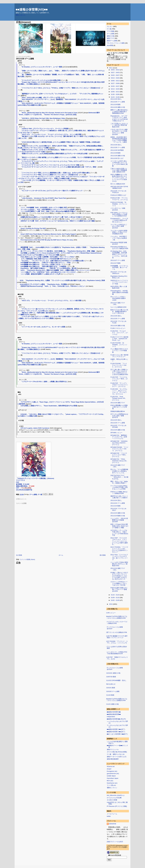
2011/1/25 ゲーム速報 (118, 423)
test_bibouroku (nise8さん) (116, 795)
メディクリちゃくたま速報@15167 (114, 628)
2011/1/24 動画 (115, 506)
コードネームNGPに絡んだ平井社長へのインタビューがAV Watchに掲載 (119, 163)
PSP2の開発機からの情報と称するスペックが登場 (119, 407)
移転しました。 (21, 15)
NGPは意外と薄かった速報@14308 (119, 287)
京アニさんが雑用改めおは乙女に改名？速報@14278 (119, 416)
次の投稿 (19, 555)
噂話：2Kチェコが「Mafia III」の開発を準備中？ (119, 482)
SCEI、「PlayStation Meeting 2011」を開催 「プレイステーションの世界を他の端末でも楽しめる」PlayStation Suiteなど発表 (62, 280)
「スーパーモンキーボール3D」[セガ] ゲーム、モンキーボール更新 (43, 327)
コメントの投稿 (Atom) (27, 559)
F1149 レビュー (110, 613)
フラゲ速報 (111, 31)
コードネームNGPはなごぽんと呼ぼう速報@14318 (119, 226)
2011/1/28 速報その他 (118, 156)
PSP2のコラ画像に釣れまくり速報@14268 (119, 493)
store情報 (110, 45)
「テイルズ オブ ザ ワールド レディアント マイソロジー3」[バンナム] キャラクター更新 (50, 165)
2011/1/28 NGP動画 (117, 150)
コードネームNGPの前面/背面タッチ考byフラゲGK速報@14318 (119, 232)
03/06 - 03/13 (115, 81)
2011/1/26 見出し (116, 316)
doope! (109, 769)
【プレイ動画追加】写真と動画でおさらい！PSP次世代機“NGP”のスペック (46, 259)
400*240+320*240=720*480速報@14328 (119, 187)
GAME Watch (111, 776)
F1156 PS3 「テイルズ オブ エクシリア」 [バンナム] (119, 333)
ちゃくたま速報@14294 (118, 307)
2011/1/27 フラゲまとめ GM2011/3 (118, 273)
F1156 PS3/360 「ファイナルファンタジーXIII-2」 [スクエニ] (119, 365)
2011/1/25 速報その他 (118, 430)
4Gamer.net (111, 766)
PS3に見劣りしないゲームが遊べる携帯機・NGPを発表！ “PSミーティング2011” (48, 257)
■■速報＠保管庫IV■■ (114, 712)
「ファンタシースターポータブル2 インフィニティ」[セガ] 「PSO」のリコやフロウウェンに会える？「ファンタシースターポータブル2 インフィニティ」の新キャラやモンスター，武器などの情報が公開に (61, 178)
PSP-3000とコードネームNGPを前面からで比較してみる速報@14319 (119, 214)
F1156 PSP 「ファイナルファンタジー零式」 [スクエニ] (119, 379)
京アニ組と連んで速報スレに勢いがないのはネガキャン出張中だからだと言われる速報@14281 (119, 372)
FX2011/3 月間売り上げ (118, 195)
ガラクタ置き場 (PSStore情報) (117, 752)
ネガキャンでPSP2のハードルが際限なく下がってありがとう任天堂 (119, 583)
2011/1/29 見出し (116, 99)
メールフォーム (112, 814)
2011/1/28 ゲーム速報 (25, 59)
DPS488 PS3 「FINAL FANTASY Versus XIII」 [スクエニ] (119, 461)
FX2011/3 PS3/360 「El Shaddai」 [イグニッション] (119, 204)
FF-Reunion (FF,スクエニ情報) (117, 806)
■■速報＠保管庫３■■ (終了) (116, 729)
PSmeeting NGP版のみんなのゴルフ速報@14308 (119, 248)
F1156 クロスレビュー (118, 328)
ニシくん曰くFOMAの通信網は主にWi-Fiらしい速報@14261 (119, 564)
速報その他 (111, 36)
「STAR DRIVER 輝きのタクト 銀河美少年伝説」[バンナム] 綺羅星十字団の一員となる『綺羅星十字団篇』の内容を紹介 (61, 142)
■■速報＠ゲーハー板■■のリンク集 (117, 746)
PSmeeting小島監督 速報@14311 (119, 243)
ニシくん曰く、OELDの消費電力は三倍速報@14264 (119, 520)
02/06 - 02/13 (115, 92)
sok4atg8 (113, 824)
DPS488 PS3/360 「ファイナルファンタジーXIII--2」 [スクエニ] (119, 449)
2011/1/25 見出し (116, 420)
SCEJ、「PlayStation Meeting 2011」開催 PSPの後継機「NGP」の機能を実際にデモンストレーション (55, 270)
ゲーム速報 (33, 494)
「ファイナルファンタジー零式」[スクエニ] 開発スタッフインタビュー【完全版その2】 (50, 175)
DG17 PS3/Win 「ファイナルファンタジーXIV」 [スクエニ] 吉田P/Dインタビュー (119, 550)
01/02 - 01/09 (115, 600)
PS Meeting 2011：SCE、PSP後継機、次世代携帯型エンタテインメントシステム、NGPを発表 (119, 254)
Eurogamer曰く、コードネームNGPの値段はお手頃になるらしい (119, 220)
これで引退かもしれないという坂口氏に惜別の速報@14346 (119, 125)
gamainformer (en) (113, 774)
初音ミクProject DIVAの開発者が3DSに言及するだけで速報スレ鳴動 (119, 526)
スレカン (110, 26)
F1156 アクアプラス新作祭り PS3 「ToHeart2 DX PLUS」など (119, 339)
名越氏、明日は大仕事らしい (119, 360)
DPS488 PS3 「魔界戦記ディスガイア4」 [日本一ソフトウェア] (119, 437)
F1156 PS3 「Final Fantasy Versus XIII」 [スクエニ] (118, 398)
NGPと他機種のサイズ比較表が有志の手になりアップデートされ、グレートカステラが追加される (119, 178)
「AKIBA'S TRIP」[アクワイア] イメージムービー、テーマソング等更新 (45, 129)
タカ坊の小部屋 (112, 800)
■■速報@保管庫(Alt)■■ (32, 9)
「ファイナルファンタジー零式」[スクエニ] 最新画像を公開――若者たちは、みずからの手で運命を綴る (55, 173)
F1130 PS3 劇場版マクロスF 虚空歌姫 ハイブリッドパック (116, 637)
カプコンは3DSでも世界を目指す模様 (116, 647)
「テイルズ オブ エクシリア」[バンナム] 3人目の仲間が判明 (41, 80)
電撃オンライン (112, 788)
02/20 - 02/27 (115, 86)
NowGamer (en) (112, 783)
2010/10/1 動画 (110, 688)
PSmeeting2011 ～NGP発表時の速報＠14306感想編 (119, 292)
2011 (111, 68)
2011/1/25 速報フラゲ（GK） (118, 466)
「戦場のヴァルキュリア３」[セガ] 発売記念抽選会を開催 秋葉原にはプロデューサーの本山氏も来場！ (55, 154)
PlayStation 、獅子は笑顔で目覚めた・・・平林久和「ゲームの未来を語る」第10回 (48, 268)
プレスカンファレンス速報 (116, 43)
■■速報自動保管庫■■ (114, 714)
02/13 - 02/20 (115, 89)
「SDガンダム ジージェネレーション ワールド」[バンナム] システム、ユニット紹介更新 (51, 134)
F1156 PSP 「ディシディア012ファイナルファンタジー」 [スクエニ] (119, 385)
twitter (109, 816)
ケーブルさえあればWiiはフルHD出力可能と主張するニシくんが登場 (119, 487)
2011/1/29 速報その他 (118, 107)
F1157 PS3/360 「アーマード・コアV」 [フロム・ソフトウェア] (116, 642)
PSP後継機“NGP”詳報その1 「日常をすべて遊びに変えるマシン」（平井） (46, 263)
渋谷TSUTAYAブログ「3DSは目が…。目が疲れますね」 (119, 477)
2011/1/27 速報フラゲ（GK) (118, 304)
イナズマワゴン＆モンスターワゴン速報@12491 (116, 622)
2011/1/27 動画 (115, 263)
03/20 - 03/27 (115, 75)
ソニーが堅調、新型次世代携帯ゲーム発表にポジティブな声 (40, 274)
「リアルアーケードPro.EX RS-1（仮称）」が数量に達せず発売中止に (44, 382)
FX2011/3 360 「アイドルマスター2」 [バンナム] (119, 199)
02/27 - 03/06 (115, 83)
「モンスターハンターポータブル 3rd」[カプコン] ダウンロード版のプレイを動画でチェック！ (52, 191)
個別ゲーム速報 (112, 41)
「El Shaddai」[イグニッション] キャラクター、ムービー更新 (41, 67)
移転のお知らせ (110, 684)
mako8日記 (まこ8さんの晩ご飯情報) (117, 803)
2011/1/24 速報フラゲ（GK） (118, 569)
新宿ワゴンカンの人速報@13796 (116, 632)
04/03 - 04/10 (115, 70)
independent (111, 717)
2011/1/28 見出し (116, 145)
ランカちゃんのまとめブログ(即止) (117, 726)
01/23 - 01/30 (115, 97)
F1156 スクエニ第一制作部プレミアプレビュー (119, 356)
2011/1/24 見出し (116, 500)
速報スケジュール (113, 749)
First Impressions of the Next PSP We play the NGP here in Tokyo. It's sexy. (47, 240)
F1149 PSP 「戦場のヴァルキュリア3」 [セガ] (116, 658)
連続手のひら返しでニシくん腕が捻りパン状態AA (119, 497)
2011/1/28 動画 (115, 153)
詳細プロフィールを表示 (115, 842)
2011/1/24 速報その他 (118, 513)
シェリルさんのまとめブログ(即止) (117, 722)
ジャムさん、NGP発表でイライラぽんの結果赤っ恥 (119, 238)
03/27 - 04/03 (115, 73)
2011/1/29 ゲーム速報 (118, 102)
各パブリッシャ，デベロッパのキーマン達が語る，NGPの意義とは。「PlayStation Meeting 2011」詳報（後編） (58, 251)
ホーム (61, 555)
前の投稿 (103, 555)
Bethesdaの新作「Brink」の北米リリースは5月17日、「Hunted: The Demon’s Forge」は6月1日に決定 (59, 114)
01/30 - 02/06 (115, 94)
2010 (111, 604)
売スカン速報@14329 (118, 184)
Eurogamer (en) (112, 771)
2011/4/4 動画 (110, 695)
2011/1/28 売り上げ (117, 158)
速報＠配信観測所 (113, 759)
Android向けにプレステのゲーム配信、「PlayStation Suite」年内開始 (43, 284)
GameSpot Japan (113, 778)
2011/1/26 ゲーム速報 (118, 319)
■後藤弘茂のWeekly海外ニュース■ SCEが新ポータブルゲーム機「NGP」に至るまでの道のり (52, 217)
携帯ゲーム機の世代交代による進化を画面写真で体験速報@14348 (119, 112)
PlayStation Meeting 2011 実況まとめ (119, 277)
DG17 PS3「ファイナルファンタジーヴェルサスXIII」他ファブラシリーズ (119, 557)
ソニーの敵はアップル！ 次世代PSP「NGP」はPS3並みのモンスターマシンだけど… (49, 272)
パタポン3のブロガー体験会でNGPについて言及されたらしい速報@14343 (119, 132)
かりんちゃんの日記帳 (114, 798)
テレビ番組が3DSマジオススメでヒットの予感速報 (119, 351)
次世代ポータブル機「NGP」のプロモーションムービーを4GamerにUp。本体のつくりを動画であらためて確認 (58, 221)
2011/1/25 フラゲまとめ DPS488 (118, 426)
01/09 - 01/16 (115, 598)
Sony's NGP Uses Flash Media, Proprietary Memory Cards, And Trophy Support (48, 234)
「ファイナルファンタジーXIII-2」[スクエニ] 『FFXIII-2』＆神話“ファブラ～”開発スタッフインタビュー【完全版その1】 (61, 88)
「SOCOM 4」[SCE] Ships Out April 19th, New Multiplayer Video (43, 118)
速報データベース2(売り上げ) (117, 757)
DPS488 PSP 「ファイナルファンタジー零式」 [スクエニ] (119, 455)
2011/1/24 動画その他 (118, 516)
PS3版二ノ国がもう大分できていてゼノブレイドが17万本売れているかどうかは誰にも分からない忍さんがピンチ (119, 576)
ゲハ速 (40, 494)
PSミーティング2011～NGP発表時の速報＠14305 (118, 298)
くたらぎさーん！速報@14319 (118, 209)
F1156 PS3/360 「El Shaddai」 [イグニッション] (119, 345)
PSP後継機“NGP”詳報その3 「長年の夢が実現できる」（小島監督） (44, 266)
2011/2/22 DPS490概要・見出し (116, 680)
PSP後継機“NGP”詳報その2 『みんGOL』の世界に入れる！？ (42, 265)
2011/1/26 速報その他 (118, 326)
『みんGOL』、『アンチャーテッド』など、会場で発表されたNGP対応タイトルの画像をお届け (53, 261)
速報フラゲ (111, 38)
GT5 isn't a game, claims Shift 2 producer (35, 428)
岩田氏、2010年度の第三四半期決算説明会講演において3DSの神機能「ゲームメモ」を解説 (119, 140)
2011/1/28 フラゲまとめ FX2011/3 (119, 192)
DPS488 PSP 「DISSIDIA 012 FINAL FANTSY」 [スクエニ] (119, 443)
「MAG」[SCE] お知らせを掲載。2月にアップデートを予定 (40, 98)
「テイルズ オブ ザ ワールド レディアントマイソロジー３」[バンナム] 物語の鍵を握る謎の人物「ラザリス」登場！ (59, 167)
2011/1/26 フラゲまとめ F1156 (118, 322)
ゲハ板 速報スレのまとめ (116, 754)
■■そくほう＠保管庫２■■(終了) (117, 734)
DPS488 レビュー (116, 433)
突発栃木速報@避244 (118, 411)
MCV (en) (110, 781)
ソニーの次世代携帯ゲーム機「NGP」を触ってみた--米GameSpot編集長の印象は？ (48, 211)
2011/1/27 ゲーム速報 (118, 260)
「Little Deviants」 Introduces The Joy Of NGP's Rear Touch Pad (43, 198)
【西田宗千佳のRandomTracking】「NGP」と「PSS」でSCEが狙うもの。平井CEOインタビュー (53, 286)
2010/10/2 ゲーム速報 (112, 691)
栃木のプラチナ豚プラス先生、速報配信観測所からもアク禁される (119, 311)
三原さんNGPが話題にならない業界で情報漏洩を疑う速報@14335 (119, 170)
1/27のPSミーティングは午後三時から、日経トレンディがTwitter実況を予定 (119, 533)
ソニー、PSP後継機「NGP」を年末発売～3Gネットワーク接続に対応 (44, 208)
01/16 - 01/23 (115, 595)
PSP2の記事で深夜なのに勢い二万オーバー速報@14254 (119, 589)
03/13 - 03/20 (115, 78)
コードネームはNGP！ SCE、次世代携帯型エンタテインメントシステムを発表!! (48, 209)
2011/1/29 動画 (115, 104)
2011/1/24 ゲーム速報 (118, 503)
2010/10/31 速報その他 (113, 673)
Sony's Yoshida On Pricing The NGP (33, 228)
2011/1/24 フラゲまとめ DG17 (118, 509)
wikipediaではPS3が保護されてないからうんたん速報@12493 (116, 617)
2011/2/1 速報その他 (112, 704)
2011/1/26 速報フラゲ (118, 403)
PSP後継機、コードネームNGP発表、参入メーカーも (119, 267)
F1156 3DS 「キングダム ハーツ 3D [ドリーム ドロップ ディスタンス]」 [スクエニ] (120, 391)
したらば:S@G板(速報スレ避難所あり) (117, 742)
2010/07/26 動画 (111, 677)
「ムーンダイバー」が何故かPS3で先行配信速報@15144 (116, 653)
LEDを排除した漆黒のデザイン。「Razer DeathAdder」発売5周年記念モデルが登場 (49, 406)
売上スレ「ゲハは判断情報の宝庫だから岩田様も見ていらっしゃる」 (119, 471)
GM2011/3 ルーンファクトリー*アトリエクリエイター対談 (119, 282)
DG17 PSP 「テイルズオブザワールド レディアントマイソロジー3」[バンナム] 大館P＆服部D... (119, 541)
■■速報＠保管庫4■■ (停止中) (116, 719)
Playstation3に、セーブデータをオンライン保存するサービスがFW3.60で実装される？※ (119, 118)
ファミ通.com (111, 785)
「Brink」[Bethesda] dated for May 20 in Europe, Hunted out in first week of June (49, 113)
